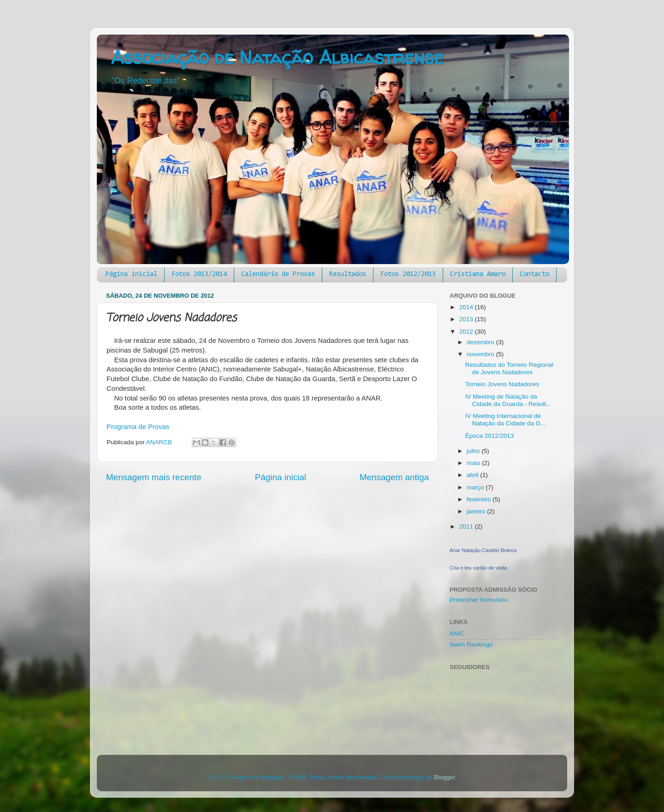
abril (473, 475)
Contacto (534, 274)
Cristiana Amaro (478, 274)
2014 (467, 307)
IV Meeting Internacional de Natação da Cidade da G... (506, 420)
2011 (467, 527)
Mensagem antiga (394, 477)
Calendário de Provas (278, 274)
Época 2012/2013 (490, 436)
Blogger (445, 777)
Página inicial (131, 274)
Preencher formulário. (480, 600)
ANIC (457, 633)
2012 (467, 332)
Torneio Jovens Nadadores (502, 384)
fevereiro (480, 499)
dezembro (481, 342)
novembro (481, 354)
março (476, 487)
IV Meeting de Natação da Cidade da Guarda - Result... (508, 400)
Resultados (348, 274)
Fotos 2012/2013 (408, 274)
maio (474, 463)
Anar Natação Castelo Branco (483, 550)
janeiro (477, 511)
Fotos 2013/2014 (199, 274)
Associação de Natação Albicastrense (277, 57)
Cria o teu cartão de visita (478, 568)
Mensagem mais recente (154, 477)
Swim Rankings (471, 644)
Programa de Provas (138, 427)
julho (474, 451)
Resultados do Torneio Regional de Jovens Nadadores (509, 368)
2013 (467, 319)
